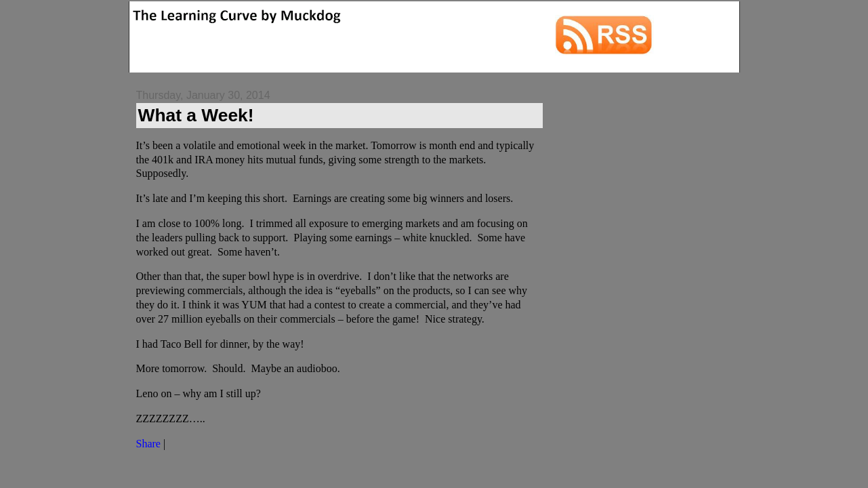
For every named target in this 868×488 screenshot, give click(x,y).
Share (148, 444)
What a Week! (196, 115)
